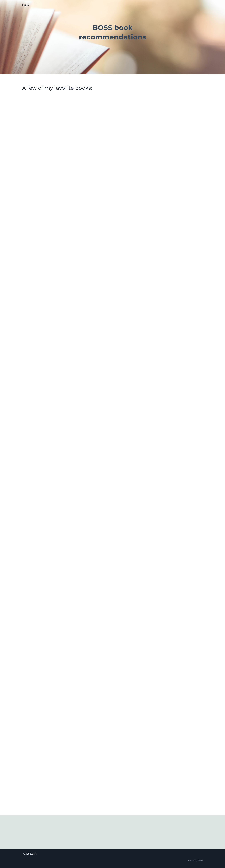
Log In (25, 5)
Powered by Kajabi (196, 861)
